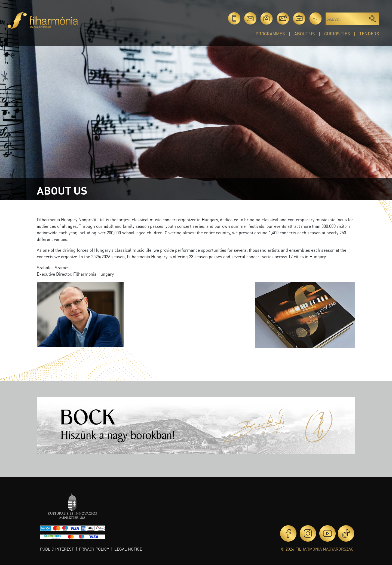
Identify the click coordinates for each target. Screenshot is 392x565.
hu (316, 18)
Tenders (369, 34)
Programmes (270, 34)
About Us (304, 34)
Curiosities (337, 34)
